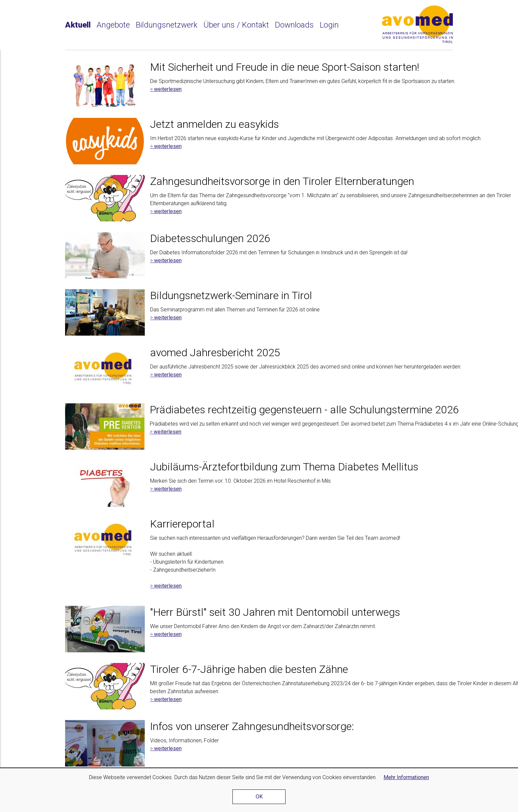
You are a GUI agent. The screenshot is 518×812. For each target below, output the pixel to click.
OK (259, 797)
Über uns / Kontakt (236, 25)
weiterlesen (168, 89)
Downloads (294, 25)
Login (329, 25)
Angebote (113, 25)
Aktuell (78, 25)
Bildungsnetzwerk (167, 25)
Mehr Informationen (406, 777)
